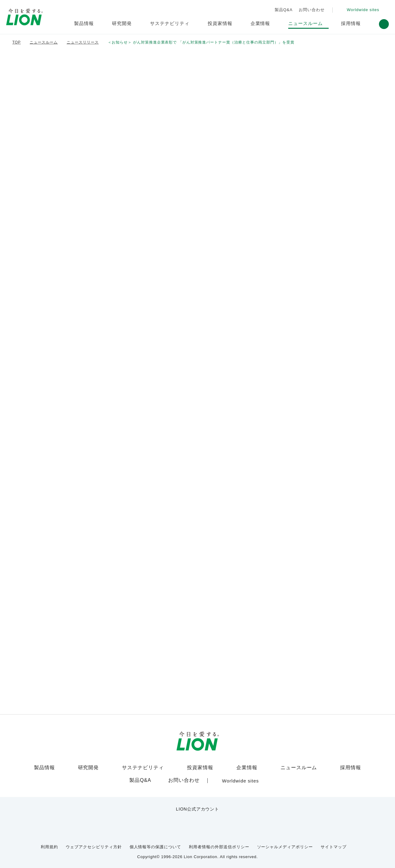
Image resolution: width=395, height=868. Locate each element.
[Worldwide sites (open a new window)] (361, 10)
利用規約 (57, 843)
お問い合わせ (310, 10)
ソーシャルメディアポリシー (283, 843)
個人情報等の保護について (158, 843)
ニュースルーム (297, 768)
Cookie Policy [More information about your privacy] (196, 861)
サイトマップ (327, 843)
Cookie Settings (280, 859)
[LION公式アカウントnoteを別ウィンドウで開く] (208, 820)
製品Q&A (282, 10)
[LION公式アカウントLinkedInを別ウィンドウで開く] (228, 820)
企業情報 (246, 768)
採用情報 (347, 768)
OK (325, 859)
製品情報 (48, 768)
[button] (384, 24)
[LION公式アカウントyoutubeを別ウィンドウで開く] (187, 820)
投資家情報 (199, 768)
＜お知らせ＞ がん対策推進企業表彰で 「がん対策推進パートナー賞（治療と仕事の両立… (179, 43)
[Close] (385, 858)
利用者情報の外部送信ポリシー (220, 843)
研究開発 (92, 768)
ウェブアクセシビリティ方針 (99, 843)
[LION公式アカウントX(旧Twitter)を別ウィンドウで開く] (167, 820)
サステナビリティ (144, 768)
